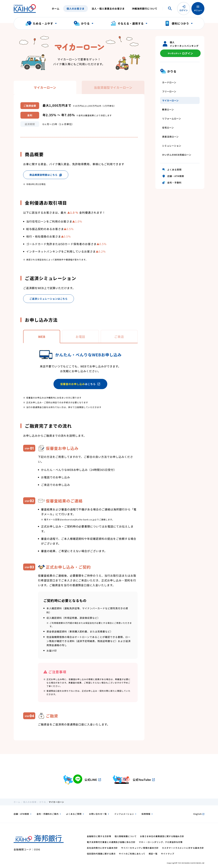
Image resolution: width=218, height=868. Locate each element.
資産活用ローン (170, 137)
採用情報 (146, 814)
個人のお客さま (76, 9)
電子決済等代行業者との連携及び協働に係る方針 (111, 842)
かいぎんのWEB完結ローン (177, 155)
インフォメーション (124, 814)
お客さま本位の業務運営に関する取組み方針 (162, 836)
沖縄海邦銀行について (145, 9)
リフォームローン (172, 119)
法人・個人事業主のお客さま (108, 9)
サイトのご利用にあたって (132, 854)
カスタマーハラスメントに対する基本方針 (183, 848)
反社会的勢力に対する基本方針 (102, 848)
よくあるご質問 (74, 814)
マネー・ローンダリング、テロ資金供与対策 (161, 842)
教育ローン (168, 109)
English (199, 814)
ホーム (56, 9)
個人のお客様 (30, 802)
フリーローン (169, 91)
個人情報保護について (126, 836)
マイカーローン (170, 100)
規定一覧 (153, 854)
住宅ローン (168, 128)
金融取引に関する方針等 (99, 836)
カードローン (169, 82)
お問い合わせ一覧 (98, 814)
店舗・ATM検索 (21, 814)
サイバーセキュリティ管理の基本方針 (140, 848)
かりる (43, 802)
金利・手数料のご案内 (48, 814)
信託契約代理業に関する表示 (101, 854)
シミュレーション (172, 146)
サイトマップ (168, 854)
